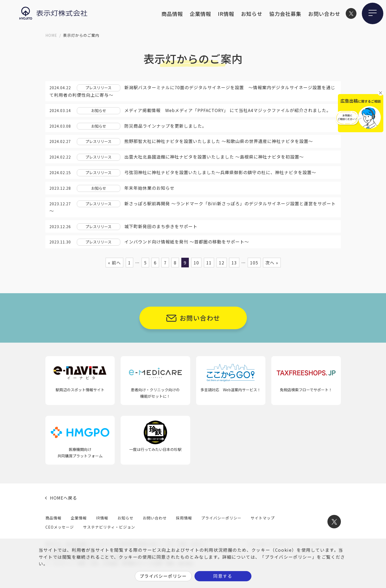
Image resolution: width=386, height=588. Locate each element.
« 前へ (114, 263)
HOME (51, 35)
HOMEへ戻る (64, 498)
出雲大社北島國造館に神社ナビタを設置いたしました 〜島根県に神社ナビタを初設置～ (214, 157)
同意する (223, 576)
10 (196, 263)
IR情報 (226, 14)
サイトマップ (263, 518)
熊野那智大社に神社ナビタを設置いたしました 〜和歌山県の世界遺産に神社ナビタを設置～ (219, 141)
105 (254, 263)
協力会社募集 (285, 14)
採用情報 (184, 518)
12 (222, 263)
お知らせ (252, 14)
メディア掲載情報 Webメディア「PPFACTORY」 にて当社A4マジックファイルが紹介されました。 (228, 110)
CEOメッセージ (60, 527)
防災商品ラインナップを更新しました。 (165, 126)
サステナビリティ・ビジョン (109, 527)
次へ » (272, 263)
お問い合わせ (324, 14)
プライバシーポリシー (221, 518)
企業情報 (200, 14)
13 (234, 263)
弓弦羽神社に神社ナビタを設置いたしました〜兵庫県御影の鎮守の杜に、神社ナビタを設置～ (220, 172)
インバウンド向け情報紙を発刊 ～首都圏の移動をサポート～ (187, 242)
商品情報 (172, 14)
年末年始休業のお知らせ (149, 188)
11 (209, 263)
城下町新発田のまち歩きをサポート (161, 226)
